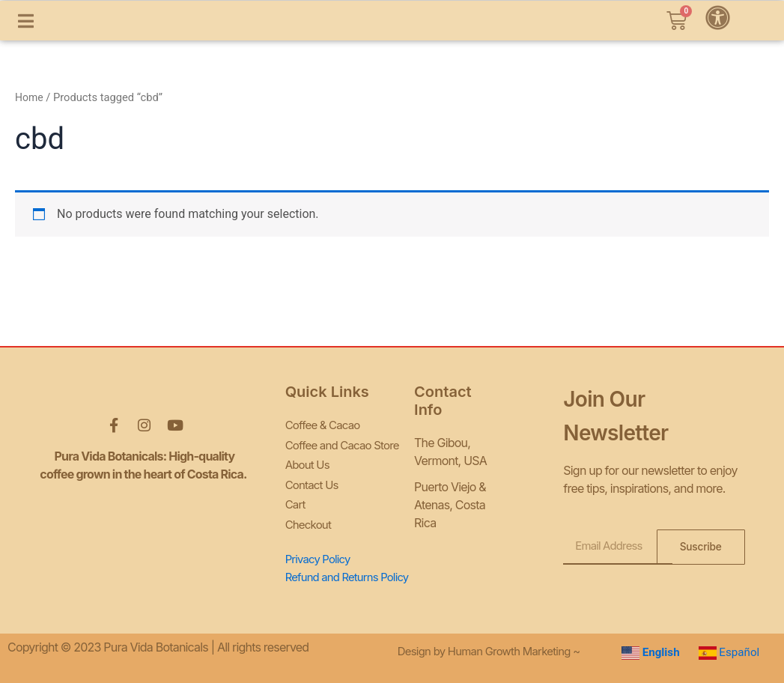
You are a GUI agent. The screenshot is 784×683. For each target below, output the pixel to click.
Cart (296, 497)
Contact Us (314, 479)
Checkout (310, 515)
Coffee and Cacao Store (346, 443)
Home (30, 136)
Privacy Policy (321, 548)
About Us (309, 461)
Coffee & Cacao (325, 425)
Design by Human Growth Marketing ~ (497, 648)
